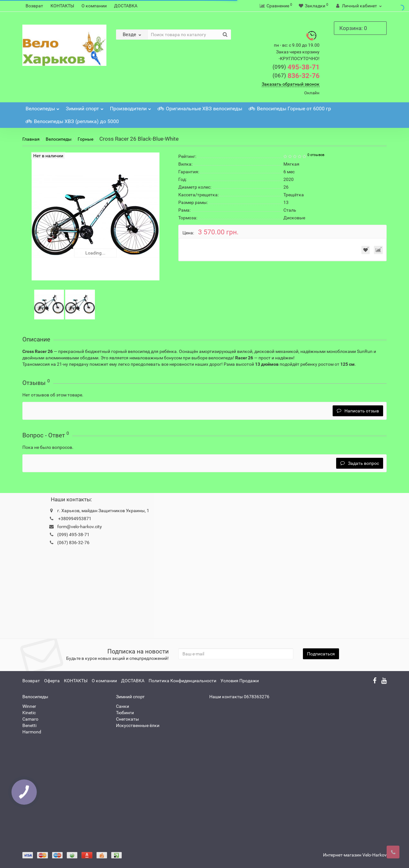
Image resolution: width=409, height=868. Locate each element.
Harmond (32, 732)
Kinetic (29, 713)
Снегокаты (127, 719)
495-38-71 (296, 67)
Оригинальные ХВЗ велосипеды (200, 109)
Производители (131, 107)
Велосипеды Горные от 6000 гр (290, 109)
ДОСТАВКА (126, 6)
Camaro (30, 719)
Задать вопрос (360, 463)
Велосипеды (42, 107)
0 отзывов (316, 155)
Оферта (52, 681)
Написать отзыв (358, 411)
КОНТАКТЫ (62, 6)
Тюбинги (125, 713)
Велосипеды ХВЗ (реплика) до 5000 (72, 121)
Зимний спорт (85, 107)
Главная (31, 139)
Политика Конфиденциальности (182, 681)
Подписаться (321, 654)
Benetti (29, 725)
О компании (94, 6)
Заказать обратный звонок (291, 84)
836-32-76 (296, 76)
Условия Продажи (240, 681)
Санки (123, 706)
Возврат (34, 6)
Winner (29, 706)
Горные (85, 139)
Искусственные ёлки (138, 725)
